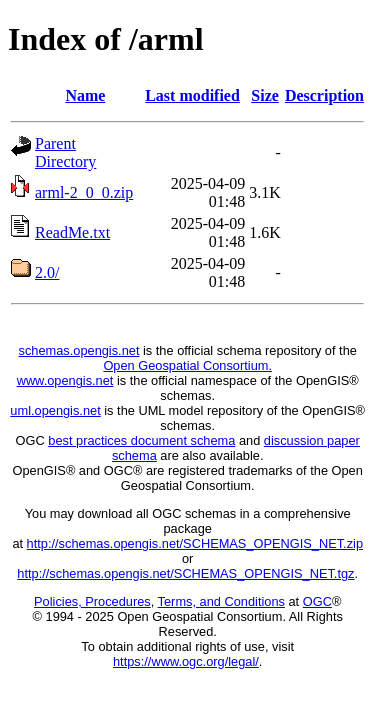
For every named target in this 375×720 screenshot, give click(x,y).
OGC (317, 601)
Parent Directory (65, 152)
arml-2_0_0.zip (84, 192)
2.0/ (47, 272)
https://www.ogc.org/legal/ (186, 661)
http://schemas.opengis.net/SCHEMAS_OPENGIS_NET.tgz (185, 573)
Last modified (192, 95)
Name (85, 95)
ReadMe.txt (72, 232)
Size (265, 95)
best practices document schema (141, 440)
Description (324, 95)
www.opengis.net (65, 380)
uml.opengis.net (55, 410)
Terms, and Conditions (221, 601)
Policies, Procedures (92, 601)
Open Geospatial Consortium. (187, 365)
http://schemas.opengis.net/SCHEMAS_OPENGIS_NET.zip (195, 543)
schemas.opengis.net (79, 350)
